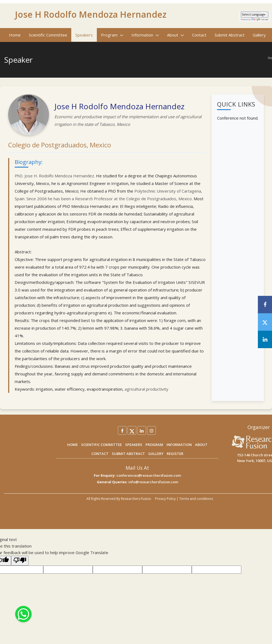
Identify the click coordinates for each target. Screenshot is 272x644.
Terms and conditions (196, 499)
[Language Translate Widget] (255, 15)
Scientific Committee (48, 35)
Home (15, 35)
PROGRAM (154, 445)
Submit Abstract (230, 35)
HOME (72, 445)
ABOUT (201, 445)
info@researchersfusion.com (153, 482)
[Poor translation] (20, 561)
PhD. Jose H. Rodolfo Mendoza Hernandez (54, 176)
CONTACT (100, 454)
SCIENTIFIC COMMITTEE (101, 445)
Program (112, 35)
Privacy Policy (165, 499)
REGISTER (175, 454)
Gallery (259, 35)
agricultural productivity (146, 389)
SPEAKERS (134, 445)
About (175, 35)
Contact (199, 35)
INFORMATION (179, 445)
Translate (260, 19)
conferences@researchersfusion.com (149, 475)
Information (145, 35)
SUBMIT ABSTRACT (128, 454)
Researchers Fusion (136, 499)
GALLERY (156, 454)
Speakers (84, 35)
